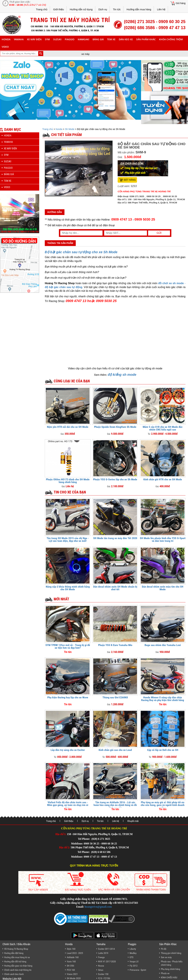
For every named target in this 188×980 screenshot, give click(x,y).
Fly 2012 (134, 966)
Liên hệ (161, 9)
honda (6, 39)
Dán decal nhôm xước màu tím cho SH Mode (163, 588)
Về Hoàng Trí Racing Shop (16, 949)
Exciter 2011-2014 (106, 949)
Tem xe (111, 39)
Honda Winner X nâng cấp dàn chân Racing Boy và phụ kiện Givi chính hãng (163, 699)
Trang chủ (42, 9)
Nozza (101, 966)
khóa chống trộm (171, 39)
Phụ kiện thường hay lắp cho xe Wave (68, 697)
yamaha (19, 39)
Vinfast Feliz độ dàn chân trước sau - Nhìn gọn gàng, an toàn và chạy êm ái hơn (68, 805)
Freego (101, 957)
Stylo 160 (71, 949)
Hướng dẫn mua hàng (139, 9)
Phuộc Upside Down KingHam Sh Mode (115, 427)
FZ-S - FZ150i (104, 978)
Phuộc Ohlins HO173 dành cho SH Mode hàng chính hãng (68, 481)
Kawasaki (83, 39)
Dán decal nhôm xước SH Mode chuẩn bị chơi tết (115, 588)
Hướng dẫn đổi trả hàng (15, 961)
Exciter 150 (103, 974)
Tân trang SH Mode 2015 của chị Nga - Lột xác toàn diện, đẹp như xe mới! (68, 539)
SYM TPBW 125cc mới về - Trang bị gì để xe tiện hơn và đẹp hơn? (68, 646)
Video (5, 47)
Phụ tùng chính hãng (170, 969)
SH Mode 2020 (74, 978)
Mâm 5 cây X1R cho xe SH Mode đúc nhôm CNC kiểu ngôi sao (163, 428)
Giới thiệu (59, 9)
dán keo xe (126, 39)
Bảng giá (98, 39)
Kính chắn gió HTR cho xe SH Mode (163, 479)
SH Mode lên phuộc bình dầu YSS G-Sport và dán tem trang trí (163, 539)
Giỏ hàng (181, 3)
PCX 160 (71, 970)
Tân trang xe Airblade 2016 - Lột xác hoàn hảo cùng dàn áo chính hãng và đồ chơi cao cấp (115, 805)
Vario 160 (71, 961)
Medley (133, 953)
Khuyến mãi (133, 821)
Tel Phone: (84, 839)
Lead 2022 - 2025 (75, 953)
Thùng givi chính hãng (171, 953)
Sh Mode (70, 129)
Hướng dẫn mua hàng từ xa (17, 957)
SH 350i (70, 966)
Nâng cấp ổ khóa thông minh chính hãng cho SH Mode (68, 588)
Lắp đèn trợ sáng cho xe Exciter (68, 750)
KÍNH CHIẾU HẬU (169, 977)
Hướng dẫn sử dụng (81, 9)
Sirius (101, 970)
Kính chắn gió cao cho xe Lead (115, 750)
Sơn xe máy (166, 957)
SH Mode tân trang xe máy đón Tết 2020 (115, 538)
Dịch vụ (103, 9)
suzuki (57, 39)
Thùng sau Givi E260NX (115, 697)
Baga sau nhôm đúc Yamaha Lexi (163, 645)
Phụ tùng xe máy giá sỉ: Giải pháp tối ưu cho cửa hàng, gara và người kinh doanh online (163, 805)
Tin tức (117, 9)
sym (47, 39)
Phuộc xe (165, 973)
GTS (131, 957)
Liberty (133, 949)
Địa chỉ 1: (61, 834)
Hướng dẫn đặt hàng (14, 953)
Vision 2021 (72, 974)
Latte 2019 (103, 953)
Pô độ (164, 949)
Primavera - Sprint (138, 970)
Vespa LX (134, 961)
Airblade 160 (73, 957)
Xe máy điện (34, 39)
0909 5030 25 (145, 219)
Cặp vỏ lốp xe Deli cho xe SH (163, 750)
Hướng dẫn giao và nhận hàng (18, 966)
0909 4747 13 (122, 219)
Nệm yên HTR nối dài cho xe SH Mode (68, 427)
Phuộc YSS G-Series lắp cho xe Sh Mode (115, 479)
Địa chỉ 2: (65, 847)
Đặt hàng (130, 180)
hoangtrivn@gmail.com (98, 907)
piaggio (70, 39)
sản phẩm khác (146, 39)
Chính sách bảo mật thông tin (18, 970)
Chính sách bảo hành (14, 974)
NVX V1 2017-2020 (107, 961)
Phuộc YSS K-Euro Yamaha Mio (115, 645)
